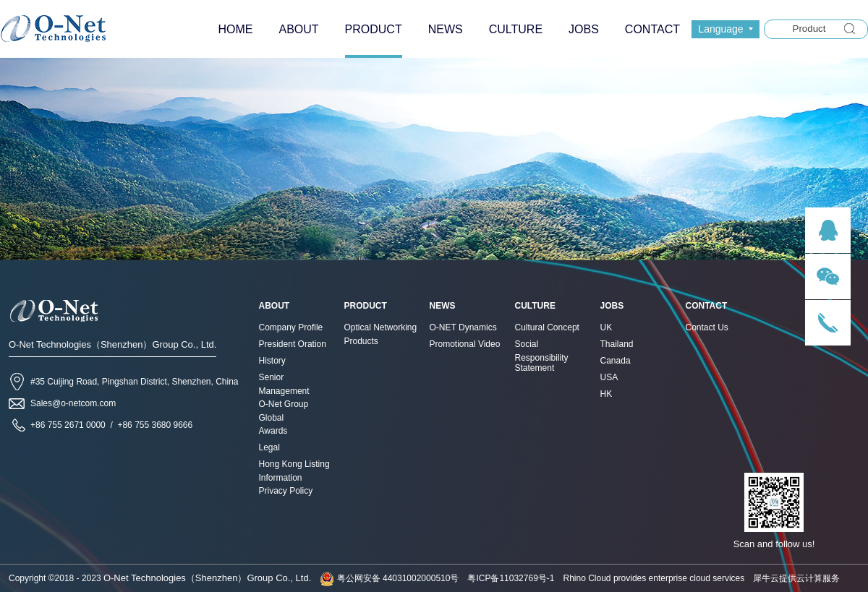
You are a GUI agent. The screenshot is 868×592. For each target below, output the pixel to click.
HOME (235, 29)
